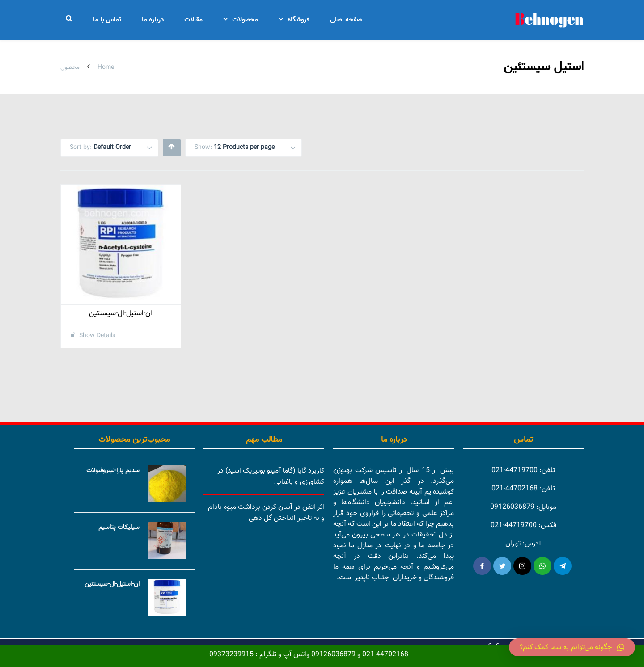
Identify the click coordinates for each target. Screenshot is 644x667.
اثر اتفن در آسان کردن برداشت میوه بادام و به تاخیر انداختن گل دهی (266, 513)
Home (106, 68)
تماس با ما (107, 20)
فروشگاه (299, 20)
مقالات (193, 20)
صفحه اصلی (346, 20)
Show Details (96, 336)
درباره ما (153, 20)
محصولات (245, 20)
